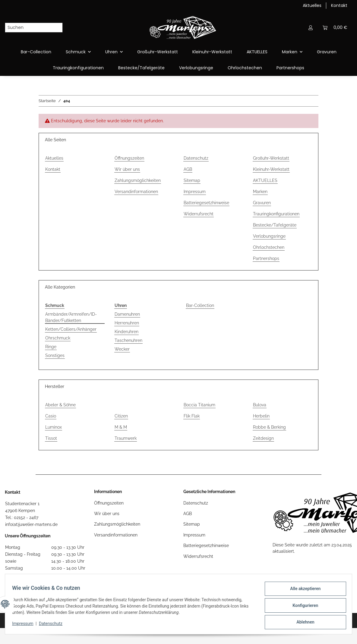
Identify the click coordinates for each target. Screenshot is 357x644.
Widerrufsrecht (199, 214)
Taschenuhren (128, 340)
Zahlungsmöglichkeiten (138, 180)
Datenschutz (196, 158)
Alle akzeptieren (303, 591)
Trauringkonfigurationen (78, 68)
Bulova (260, 405)
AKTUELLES (257, 52)
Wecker (122, 349)
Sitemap (192, 180)
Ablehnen (303, 623)
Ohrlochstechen (245, 68)
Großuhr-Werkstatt (158, 52)
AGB (188, 169)
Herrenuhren (127, 323)
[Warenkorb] (335, 28)
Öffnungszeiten (129, 158)
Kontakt (339, 5)
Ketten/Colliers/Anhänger (71, 329)
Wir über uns (127, 169)
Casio (51, 416)
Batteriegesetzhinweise (206, 203)
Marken (260, 192)
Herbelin (261, 416)
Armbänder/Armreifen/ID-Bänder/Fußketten (71, 317)
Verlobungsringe (196, 68)
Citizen (121, 416)
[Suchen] (29, 28)
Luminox (54, 427)
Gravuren (327, 52)
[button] (311, 28)
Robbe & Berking (269, 427)
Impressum (195, 192)
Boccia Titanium (199, 405)
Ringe (51, 347)
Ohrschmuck (58, 338)
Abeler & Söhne (60, 405)
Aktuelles (312, 5)
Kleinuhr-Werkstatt (212, 52)
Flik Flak (192, 416)
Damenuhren (127, 314)
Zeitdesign (263, 438)
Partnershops (290, 68)
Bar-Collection (200, 305)
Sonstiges (55, 355)
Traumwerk (126, 438)
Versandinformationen (136, 192)
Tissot (51, 438)
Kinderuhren (126, 332)
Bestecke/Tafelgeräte (141, 68)
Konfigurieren (303, 607)
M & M (121, 427)
